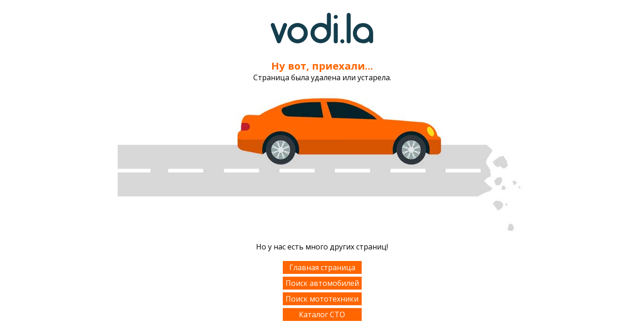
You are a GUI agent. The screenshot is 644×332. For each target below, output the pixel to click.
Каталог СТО (322, 314)
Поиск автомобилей (322, 283)
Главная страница (322, 267)
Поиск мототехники (322, 299)
